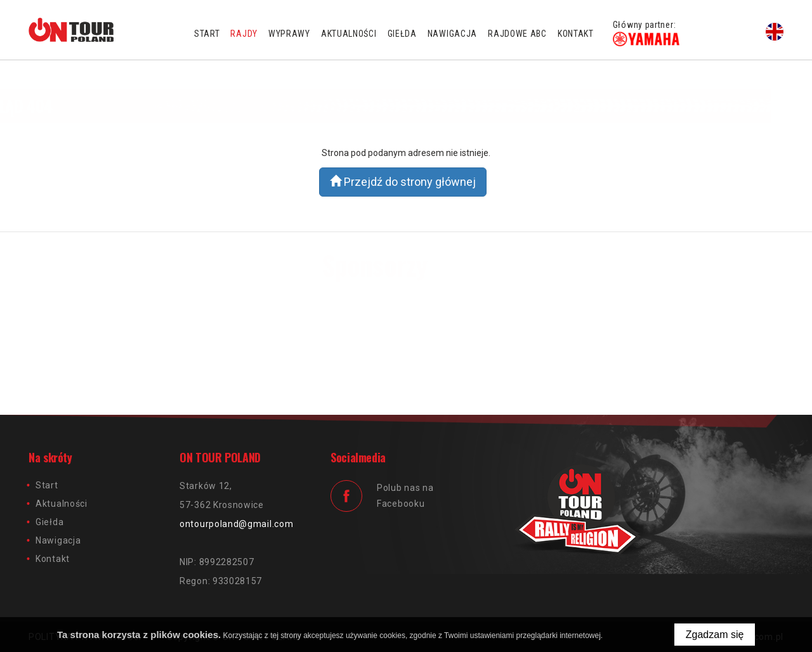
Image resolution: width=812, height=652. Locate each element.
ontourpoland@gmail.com (236, 524)
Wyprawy (289, 34)
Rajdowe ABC (517, 34)
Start (207, 34)
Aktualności (349, 34)
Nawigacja (452, 34)
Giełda (402, 34)
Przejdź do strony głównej (403, 182)
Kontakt (576, 34)
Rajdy (244, 34)
